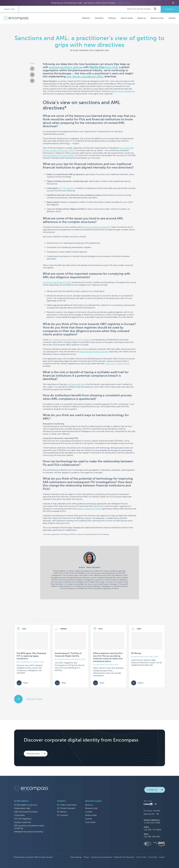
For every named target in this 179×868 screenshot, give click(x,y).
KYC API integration (23, 819)
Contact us (170, 9)
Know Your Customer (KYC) (118, 364)
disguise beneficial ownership (97, 227)
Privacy (86, 857)
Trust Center (153, 857)
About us (89, 805)
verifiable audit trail (76, 384)
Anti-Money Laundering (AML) (85, 76)
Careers (172, 18)
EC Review (62, 812)
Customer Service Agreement (102, 857)
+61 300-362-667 (152, 837)
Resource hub (91, 808)
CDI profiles (19, 815)
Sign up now (149, 814)
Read (22, 683)
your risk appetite (66, 188)
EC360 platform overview (26, 805)
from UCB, (104, 67)
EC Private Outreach (66, 808)
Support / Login (9, 9)
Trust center (90, 822)
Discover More (34, 699)
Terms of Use (141, 857)
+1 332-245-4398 (152, 823)
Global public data (22, 808)
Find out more (124, 3)
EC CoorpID (62, 815)
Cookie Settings (76, 857)
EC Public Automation (67, 805)
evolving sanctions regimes (66, 67)
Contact (89, 812)
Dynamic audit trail (22, 822)
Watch (137, 683)
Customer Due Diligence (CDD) (57, 282)
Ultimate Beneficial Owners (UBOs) (58, 155)
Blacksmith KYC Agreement (124, 857)
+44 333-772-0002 (152, 830)
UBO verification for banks (26, 812)
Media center (91, 815)
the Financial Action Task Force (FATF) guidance (70, 340)
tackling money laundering (123, 91)
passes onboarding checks (89, 509)
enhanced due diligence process (94, 352)
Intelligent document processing (29, 832)
